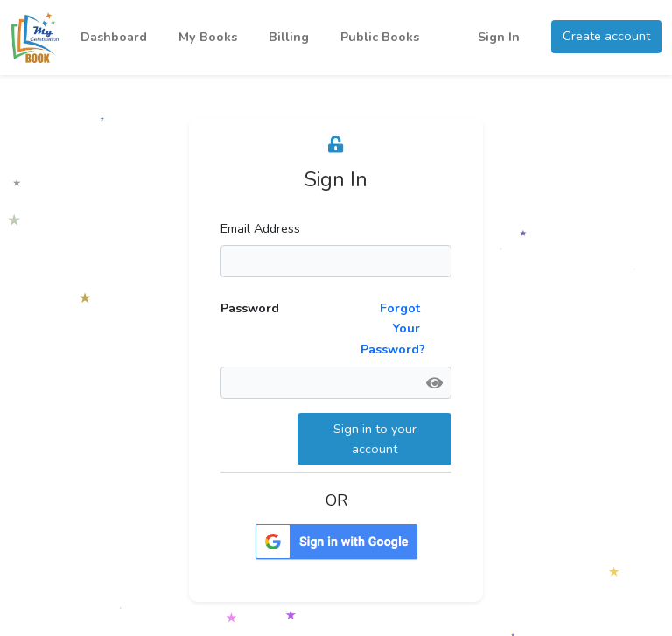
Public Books (380, 37)
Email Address (260, 228)
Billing (289, 37)
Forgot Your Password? (393, 328)
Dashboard (114, 37)
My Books (208, 37)
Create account (606, 36)
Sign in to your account (375, 439)
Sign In (499, 37)
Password (250, 308)
